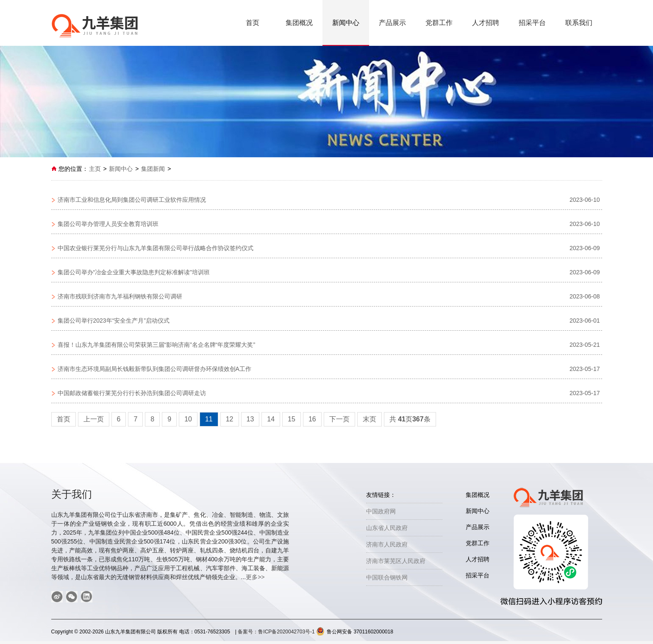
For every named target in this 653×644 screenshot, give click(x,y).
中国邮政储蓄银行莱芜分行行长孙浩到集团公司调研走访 (132, 393)
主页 (95, 169)
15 (292, 419)
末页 (370, 419)
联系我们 (579, 23)
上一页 (94, 419)
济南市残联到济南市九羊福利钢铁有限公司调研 (120, 296)
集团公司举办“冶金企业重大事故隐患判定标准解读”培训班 (134, 272)
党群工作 (439, 23)
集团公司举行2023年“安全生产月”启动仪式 (114, 321)
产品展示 (392, 23)
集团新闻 (153, 169)
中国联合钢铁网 (387, 577)
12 (230, 419)
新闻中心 (346, 23)
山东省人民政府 (387, 528)
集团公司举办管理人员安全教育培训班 (108, 224)
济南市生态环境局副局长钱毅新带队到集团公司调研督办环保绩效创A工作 (154, 369)
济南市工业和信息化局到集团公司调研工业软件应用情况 (132, 200)
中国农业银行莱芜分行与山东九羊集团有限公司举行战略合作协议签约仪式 (156, 248)
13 (250, 419)
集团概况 (299, 23)
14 (271, 419)
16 (312, 419)
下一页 (339, 419)
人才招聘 (486, 23)
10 (188, 419)
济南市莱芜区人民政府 (396, 561)
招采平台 (532, 23)
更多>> (255, 577)
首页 (253, 23)
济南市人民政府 (387, 544)
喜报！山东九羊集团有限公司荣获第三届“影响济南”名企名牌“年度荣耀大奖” (157, 345)
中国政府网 (381, 511)
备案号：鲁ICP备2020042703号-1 (277, 632)
